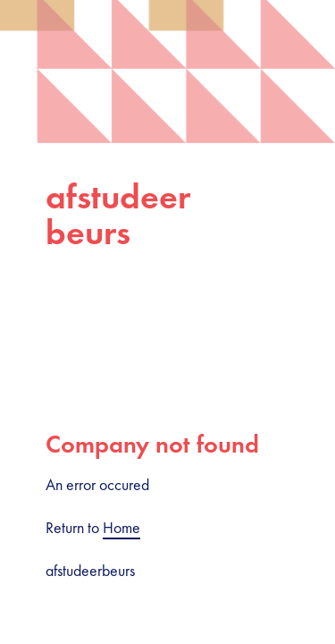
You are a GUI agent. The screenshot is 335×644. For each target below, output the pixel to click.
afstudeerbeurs (118, 215)
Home (121, 527)
